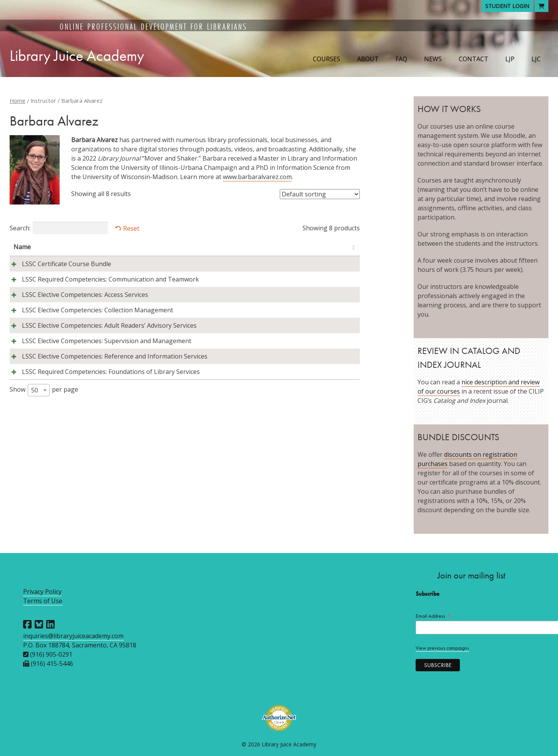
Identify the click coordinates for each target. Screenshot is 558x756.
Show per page (44, 464)
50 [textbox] (35, 464)
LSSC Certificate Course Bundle (58, 264)
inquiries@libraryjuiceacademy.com (73, 636)
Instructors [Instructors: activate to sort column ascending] (152, 247)
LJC (536, 59)
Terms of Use (43, 601)
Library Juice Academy (77, 56)
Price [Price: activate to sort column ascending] (336, 247)
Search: (59, 228)
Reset (131, 228)
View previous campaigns (442, 648)
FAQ (401, 59)
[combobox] (39, 464)
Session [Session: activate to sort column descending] (297, 247)
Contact (474, 59)
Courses (327, 59)
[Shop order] (320, 194)
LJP (510, 59)
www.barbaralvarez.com (257, 177)
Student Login (507, 6)
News (433, 59)
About (368, 59)
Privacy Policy (42, 592)
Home (18, 101)
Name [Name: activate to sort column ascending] (22, 247)
